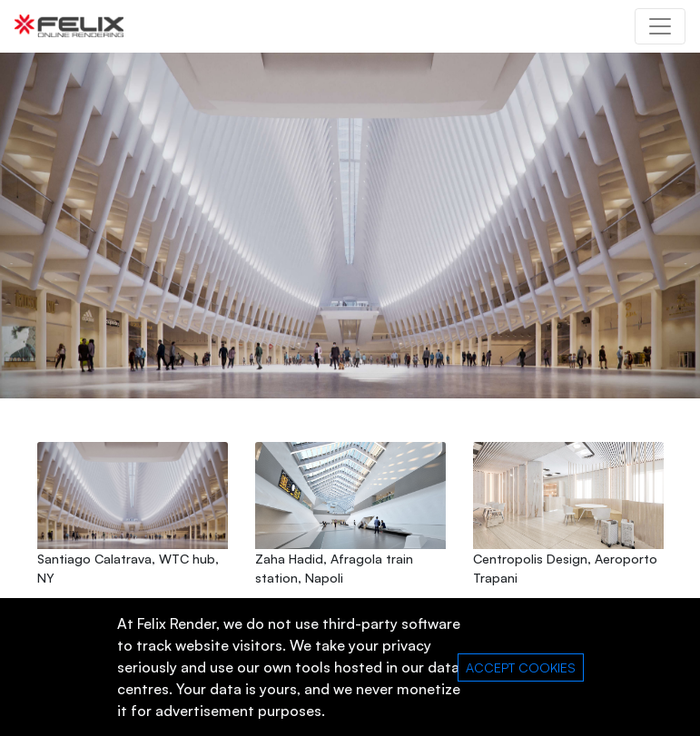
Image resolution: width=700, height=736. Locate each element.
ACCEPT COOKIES (521, 667)
